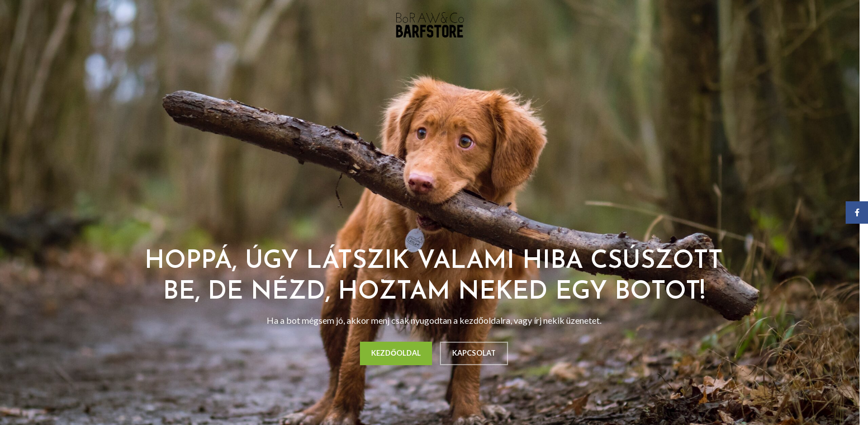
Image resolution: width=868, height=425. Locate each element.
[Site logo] (430, 24)
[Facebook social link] (857, 212)
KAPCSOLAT (474, 353)
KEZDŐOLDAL (396, 353)
